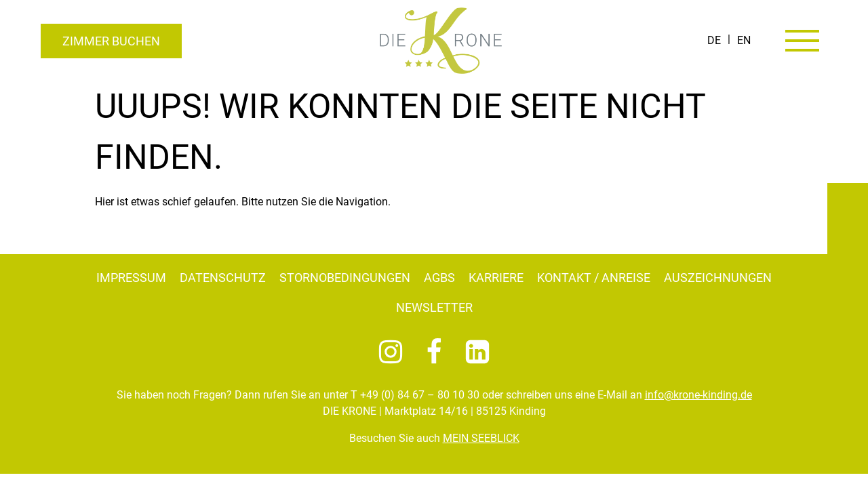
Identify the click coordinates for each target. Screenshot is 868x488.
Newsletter (434, 307)
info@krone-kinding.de (698, 395)
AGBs (439, 278)
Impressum (131, 278)
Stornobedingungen (345, 278)
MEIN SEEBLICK (481, 438)
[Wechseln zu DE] (714, 41)
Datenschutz (223, 278)
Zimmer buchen (111, 41)
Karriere (496, 278)
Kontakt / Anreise (594, 278)
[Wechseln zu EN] (744, 41)
